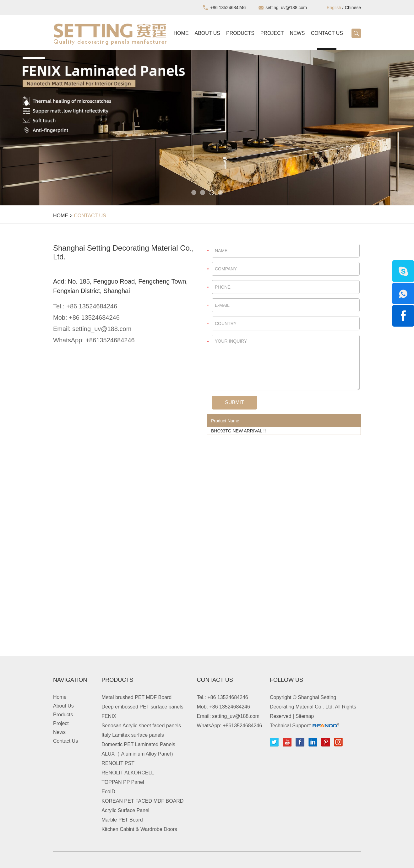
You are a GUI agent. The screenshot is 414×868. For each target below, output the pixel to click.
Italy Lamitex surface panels (133, 735)
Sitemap (305, 716)
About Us (208, 33)
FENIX (109, 716)
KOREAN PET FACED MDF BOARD (142, 801)
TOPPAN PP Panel (123, 782)
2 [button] (203, 193)
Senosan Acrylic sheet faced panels (141, 726)
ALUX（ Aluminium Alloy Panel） (139, 754)
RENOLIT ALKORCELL (128, 773)
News (297, 33)
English (334, 8)
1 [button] (194, 193)
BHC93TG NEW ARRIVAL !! (238, 431)
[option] (207, 128)
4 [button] (220, 193)
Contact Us (327, 33)
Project (272, 33)
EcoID (108, 792)
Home (181, 33)
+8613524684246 (110, 340)
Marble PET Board (122, 820)
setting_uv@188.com (286, 8)
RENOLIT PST (118, 763)
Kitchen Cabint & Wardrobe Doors (139, 829)
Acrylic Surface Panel (125, 810)
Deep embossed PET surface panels (142, 707)
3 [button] (211, 193)
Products (240, 33)
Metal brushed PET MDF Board (136, 697)
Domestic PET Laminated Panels (138, 744)
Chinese (353, 8)
